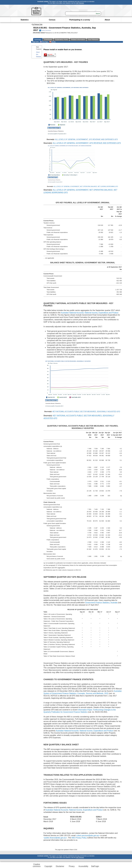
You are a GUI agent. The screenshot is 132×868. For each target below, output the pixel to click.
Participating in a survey (80, 20)
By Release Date (37, 24)
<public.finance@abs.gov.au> (55, 838)
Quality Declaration (45, 30)
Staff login (95, 866)
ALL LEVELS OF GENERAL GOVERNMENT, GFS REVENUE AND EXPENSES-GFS (87, 143)
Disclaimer (60, 866)
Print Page (44, 42)
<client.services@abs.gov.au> (88, 835)
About (107, 20)
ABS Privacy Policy (79, 838)
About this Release (39, 54)
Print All (52, 42)
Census (52, 20)
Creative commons (37, 865)
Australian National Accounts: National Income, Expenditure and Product (90, 313)
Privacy (72, 866)
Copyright (48, 866)
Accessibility (83, 866)
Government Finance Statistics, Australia (101, 603)
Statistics (25, 20)
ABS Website (80, 3)
